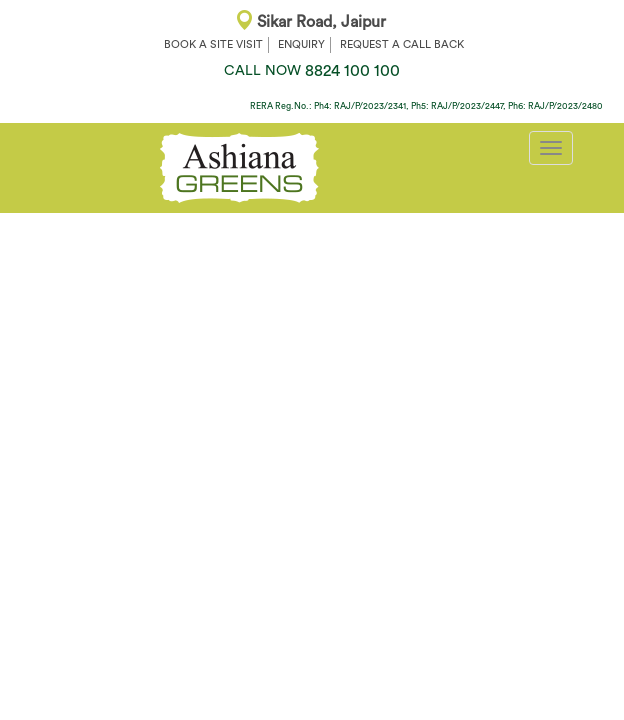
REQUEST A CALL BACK (402, 44)
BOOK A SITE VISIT (213, 44)
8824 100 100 (312, 71)
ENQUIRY (301, 44)
